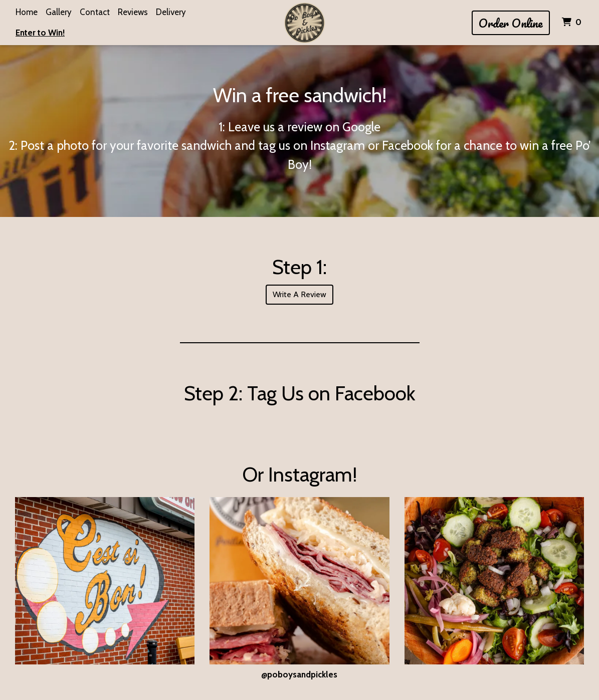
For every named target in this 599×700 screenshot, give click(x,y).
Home (27, 12)
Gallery (59, 12)
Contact (95, 12)
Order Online (511, 23)
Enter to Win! (40, 33)
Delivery (171, 12)
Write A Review (299, 294)
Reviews (133, 12)
